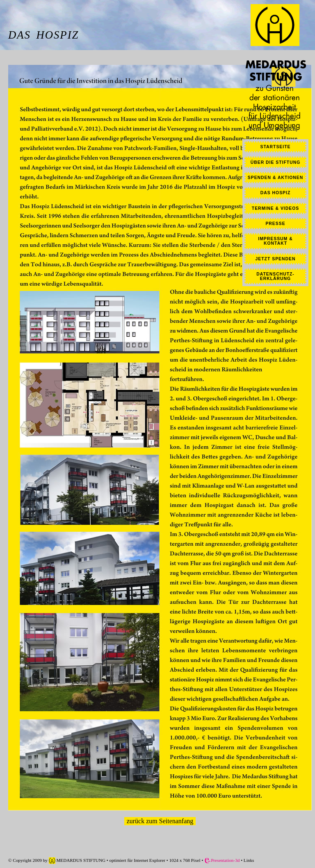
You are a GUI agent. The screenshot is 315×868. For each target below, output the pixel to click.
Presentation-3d (222, 860)
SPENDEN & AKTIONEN (275, 178)
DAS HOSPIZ (276, 193)
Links (248, 860)
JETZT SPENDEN (276, 259)
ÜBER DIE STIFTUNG (276, 162)
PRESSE (275, 224)
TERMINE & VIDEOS (275, 208)
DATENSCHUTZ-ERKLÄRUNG (275, 276)
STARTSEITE (276, 147)
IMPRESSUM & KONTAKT (275, 241)
